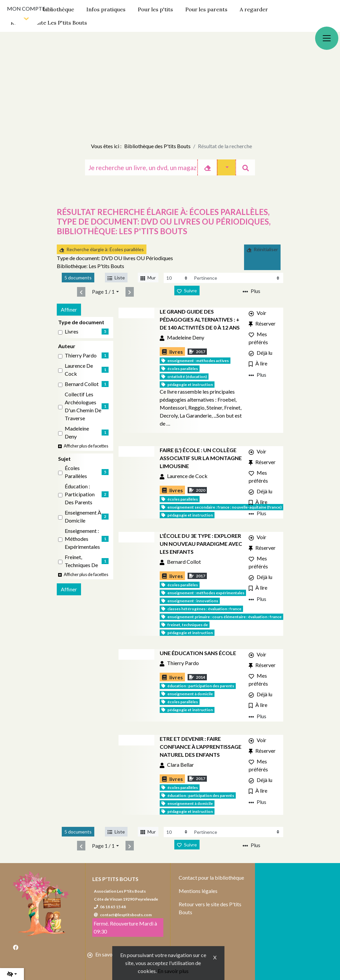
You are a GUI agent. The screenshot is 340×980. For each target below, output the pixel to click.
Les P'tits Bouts (115, 879)
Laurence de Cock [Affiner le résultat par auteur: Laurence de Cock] (79, 370)
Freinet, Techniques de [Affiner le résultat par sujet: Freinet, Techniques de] (81, 561)
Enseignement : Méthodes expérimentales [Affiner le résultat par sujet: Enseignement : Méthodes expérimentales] (82, 539)
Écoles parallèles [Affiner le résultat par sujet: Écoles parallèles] (76, 472)
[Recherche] (141, 167)
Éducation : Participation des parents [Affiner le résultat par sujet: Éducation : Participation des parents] (80, 494)
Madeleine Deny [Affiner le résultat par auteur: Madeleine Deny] (77, 432)
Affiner (69, 309)
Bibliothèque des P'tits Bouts (157, 146)
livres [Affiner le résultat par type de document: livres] (72, 331)
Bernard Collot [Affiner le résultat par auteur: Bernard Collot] (82, 384)
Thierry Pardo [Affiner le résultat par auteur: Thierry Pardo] (81, 355)
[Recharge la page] (177, 278)
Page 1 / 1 (103, 292)
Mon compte (26, 8)
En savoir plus (173, 971)
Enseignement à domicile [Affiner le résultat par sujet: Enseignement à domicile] (83, 516)
